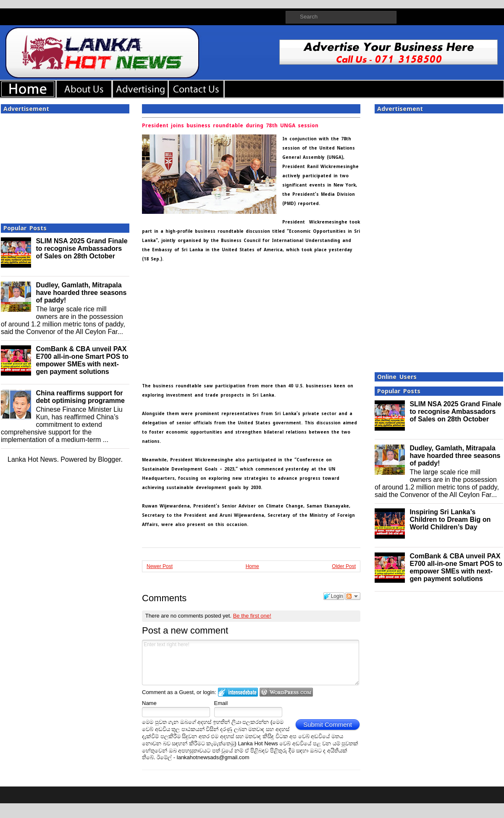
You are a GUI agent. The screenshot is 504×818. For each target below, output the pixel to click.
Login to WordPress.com (286, 692)
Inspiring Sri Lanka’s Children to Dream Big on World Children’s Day (450, 519)
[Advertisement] (65, 166)
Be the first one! (252, 616)
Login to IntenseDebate (238, 692)
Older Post (344, 566)
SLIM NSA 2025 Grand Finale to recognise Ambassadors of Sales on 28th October (81, 249)
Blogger (109, 459)
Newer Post (160, 566)
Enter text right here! (251, 663)
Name (149, 703)
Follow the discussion (353, 596)
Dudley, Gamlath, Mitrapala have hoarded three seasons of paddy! (81, 293)
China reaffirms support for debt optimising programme (80, 397)
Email (221, 703)
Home (252, 566)
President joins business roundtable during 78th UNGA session (230, 126)
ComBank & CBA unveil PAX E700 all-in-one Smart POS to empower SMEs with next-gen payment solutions (82, 360)
